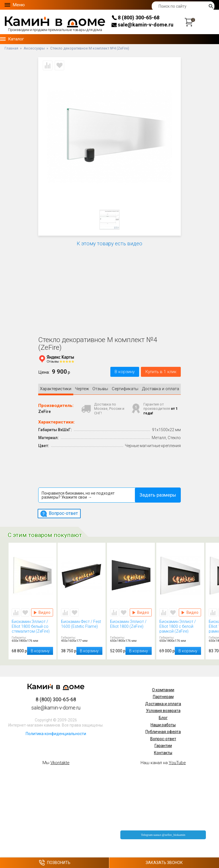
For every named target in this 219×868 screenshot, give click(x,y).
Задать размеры (158, 493)
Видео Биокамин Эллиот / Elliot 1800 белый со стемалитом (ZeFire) (42, 611)
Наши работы (163, 723)
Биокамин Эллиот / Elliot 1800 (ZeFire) (131, 625)
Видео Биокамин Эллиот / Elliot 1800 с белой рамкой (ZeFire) (190, 611)
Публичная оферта (163, 730)
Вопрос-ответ (163, 737)
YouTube (177, 761)
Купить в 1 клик (161, 372)
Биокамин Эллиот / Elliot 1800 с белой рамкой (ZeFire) (180, 625)
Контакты (163, 751)
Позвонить (55, 863)
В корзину (125, 372)
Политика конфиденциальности (56, 732)
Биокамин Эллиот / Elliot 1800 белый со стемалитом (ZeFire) (33, 625)
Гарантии (163, 744)
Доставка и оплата (163, 702)
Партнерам (163, 695)
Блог (163, 716)
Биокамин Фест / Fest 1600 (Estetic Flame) (82, 625)
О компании (163, 688)
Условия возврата (163, 709)
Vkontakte (60, 761)
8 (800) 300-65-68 (135, 18)
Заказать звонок (164, 863)
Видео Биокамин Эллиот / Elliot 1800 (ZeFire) (141, 611)
